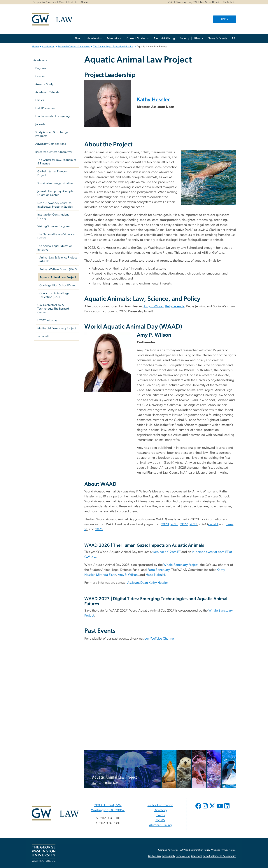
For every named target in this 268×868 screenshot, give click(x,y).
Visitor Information (160, 805)
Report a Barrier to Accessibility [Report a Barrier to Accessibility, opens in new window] (219, 856)
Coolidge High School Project (58, 285)
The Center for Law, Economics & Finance (57, 162)
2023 (193, 524)
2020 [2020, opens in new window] (165, 524)
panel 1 (213, 524)
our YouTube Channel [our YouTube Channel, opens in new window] (160, 639)
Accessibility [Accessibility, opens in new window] (169, 856)
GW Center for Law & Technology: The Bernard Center (53, 309)
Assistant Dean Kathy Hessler (147, 583)
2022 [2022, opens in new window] (184, 524)
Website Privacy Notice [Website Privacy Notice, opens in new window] (224, 850)
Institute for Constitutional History (54, 216)
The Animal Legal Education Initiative (113, 47)
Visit (170, 2)
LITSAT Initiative (47, 320)
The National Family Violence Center (56, 236)
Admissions (114, 38)
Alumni (84, 2)
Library (198, 38)
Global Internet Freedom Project (53, 173)
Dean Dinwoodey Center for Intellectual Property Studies (55, 205)
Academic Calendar (48, 92)
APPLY (224, 19)
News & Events (217, 38)
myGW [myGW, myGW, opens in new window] (193, 2)
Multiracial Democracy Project (57, 328)
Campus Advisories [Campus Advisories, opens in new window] (168, 850)
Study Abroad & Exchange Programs (52, 134)
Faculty (184, 38)
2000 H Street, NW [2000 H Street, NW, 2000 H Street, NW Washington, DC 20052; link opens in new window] (108, 805)
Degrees (41, 68)
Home (35, 47)
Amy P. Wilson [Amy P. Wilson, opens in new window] (153, 306)
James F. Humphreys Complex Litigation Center (56, 193)
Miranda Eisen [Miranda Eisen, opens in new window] (106, 575)
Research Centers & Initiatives (74, 47)
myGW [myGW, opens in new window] (160, 820)
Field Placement (45, 108)
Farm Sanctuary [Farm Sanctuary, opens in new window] (159, 570)
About (78, 38)
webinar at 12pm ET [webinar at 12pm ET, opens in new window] (167, 552)
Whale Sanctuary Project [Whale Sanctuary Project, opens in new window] (181, 565)
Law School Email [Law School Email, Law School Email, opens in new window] (210, 2)
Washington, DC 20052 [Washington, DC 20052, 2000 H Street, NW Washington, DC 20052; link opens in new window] (108, 810)
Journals (40, 124)
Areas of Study (44, 84)
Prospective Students (44, 2)
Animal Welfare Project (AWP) (58, 269)
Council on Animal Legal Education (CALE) (55, 295)
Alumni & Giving (164, 38)
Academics (94, 38)
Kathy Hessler (153, 100)
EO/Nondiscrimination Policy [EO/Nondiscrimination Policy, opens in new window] (195, 850)
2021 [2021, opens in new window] (174, 524)
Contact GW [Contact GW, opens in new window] (155, 856)
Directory (181, 2)
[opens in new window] (199, 809)
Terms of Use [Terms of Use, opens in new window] (183, 856)
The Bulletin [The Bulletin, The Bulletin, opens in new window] (229, 2)
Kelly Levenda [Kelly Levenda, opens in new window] (175, 306)
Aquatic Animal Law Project (58, 277)
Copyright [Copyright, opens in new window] (196, 856)
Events (160, 815)
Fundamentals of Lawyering (52, 116)
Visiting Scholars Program (54, 226)
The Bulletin (43, 336)
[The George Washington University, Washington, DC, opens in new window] (44, 853)
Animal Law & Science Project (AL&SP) (58, 259)
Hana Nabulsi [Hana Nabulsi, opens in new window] (155, 575)
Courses (40, 76)
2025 (99, 529)
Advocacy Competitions (51, 144)
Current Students (68, 2)
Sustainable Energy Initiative (55, 183)
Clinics (40, 100)
